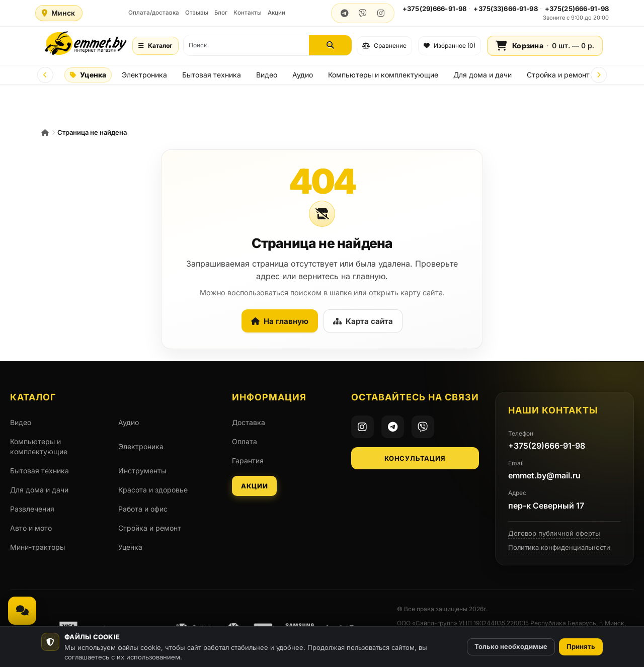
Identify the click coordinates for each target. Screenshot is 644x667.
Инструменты (142, 471)
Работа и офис (143, 509)
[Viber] (423, 427)
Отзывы (197, 13)
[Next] (599, 75)
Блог (221, 13)
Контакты (248, 13)
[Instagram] (363, 427)
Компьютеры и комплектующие (383, 75)
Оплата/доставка (154, 13)
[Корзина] (545, 46)
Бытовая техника (212, 75)
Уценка (88, 75)
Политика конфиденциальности (559, 547)
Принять (581, 646)
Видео (267, 75)
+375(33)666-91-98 (505, 9)
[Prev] (45, 75)
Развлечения (32, 509)
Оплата (245, 441)
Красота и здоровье (153, 490)
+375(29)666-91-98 (434, 9)
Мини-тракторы (37, 547)
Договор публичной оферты (554, 533)
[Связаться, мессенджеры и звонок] (22, 611)
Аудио (303, 75)
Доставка (249, 422)
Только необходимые (511, 646)
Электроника (144, 75)
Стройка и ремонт (558, 75)
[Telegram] (393, 427)
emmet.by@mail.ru (544, 475)
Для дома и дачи (482, 75)
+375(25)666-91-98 (577, 9)
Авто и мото (31, 528)
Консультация (415, 458)
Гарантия (248, 461)
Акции (276, 13)
